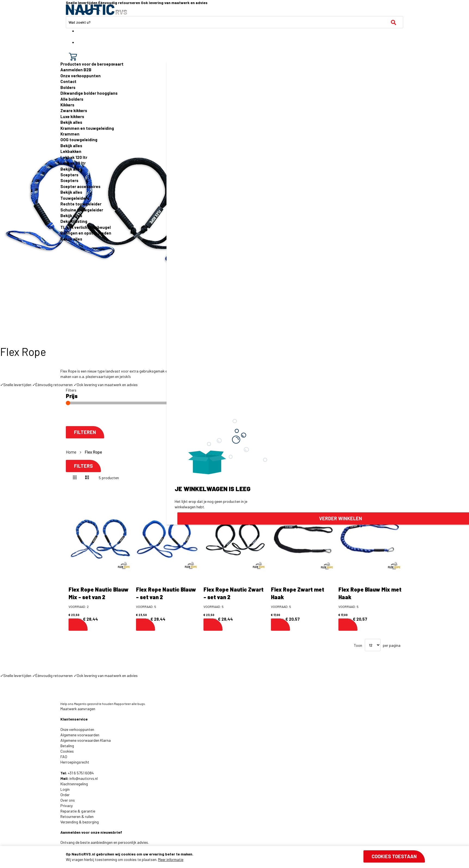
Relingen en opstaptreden (86, 233)
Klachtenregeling (74, 784)
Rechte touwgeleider (81, 204)
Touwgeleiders (75, 198)
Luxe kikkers (72, 116)
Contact (68, 81)
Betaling (67, 746)
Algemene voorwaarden (80, 735)
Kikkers (67, 105)
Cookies (67, 751)
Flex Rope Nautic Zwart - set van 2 (234, 593)
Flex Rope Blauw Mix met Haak (370, 593)
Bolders (68, 87)
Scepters (69, 175)
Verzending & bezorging (80, 822)
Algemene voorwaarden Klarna (86, 740)
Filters (83, 466)
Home (72, 452)
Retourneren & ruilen (77, 816)
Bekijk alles (71, 122)
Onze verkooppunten (81, 76)
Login (65, 789)
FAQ (64, 757)
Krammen (70, 134)
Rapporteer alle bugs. (130, 704)
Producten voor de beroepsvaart (92, 64)
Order (65, 795)
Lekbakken (71, 151)
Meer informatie (171, 859)
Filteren (85, 432)
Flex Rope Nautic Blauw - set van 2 (166, 593)
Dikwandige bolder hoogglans (89, 93)
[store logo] (96, 10)
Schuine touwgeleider (82, 210)
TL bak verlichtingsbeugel (86, 227)
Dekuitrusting (74, 221)
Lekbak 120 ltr (74, 157)
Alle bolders (72, 99)
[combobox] (234, 22)
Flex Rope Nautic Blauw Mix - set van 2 (99, 593)
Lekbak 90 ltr (73, 163)
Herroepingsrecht (75, 762)
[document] (245, 857)
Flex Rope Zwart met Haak (298, 593)
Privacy (67, 806)
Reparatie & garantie (78, 811)
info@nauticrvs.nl (84, 778)
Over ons (68, 800)
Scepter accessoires (80, 186)
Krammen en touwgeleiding (87, 128)
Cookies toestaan (394, 856)
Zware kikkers (74, 110)
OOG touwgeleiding (79, 140)
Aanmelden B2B (76, 70)
